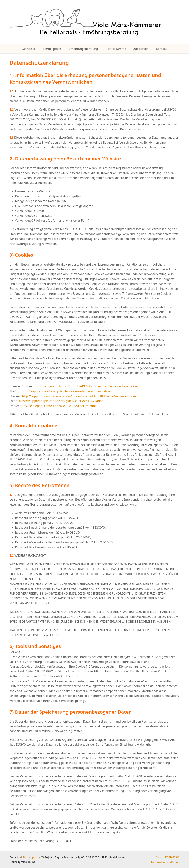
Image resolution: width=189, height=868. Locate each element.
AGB (158, 857)
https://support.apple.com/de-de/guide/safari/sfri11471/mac (61, 401)
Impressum (172, 857)
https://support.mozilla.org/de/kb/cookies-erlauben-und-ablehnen (66, 391)
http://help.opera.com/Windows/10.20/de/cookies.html (58, 406)
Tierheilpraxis (31, 857)
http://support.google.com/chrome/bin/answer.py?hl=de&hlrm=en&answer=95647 (79, 396)
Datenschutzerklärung (165, 862)
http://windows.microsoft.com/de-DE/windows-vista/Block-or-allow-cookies (87, 386)
